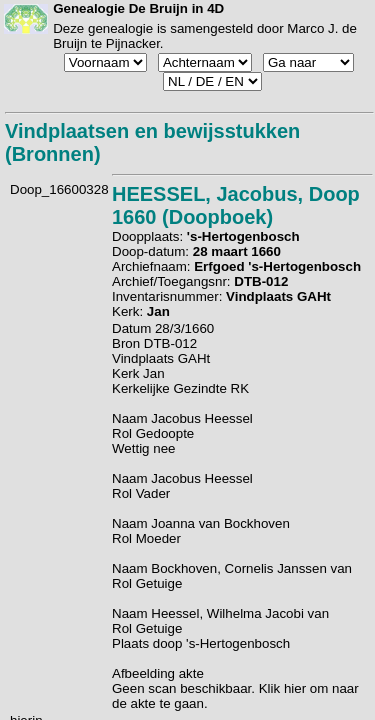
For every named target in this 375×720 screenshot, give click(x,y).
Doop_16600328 (59, 189)
